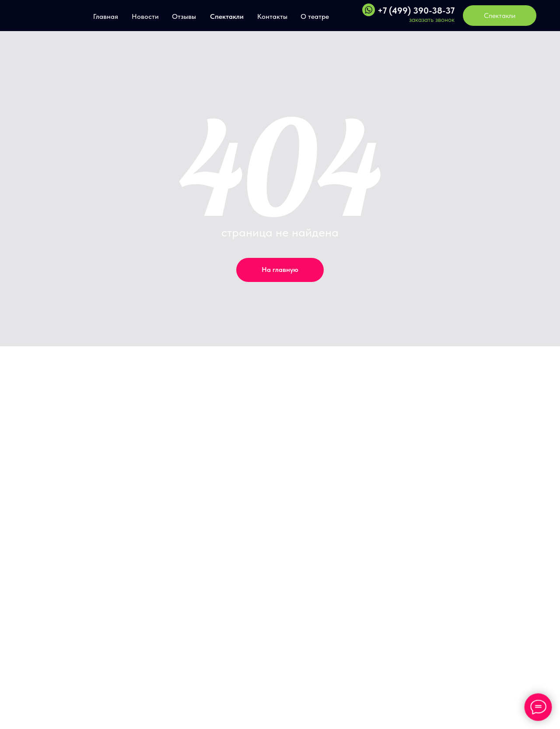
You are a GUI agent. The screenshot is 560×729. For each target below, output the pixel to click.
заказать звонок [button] (432, 20)
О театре (315, 16)
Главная (106, 16)
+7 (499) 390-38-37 (416, 11)
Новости (145, 16)
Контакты (272, 16)
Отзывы (184, 16)
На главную (280, 269)
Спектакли (227, 16)
